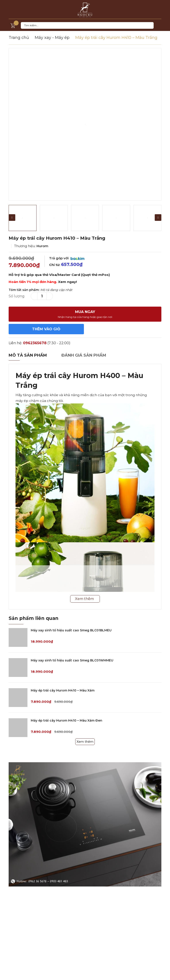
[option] (85, 124)
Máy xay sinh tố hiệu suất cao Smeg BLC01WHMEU (72, 660)
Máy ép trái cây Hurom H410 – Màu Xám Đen (67, 720)
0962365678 (35, 343)
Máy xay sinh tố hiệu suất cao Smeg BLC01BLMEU (71, 630)
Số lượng (17, 296)
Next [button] (158, 218)
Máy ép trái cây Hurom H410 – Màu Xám (63, 690)
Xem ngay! (67, 282)
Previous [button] (12, 218)
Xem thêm (85, 742)
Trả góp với (67, 258)
